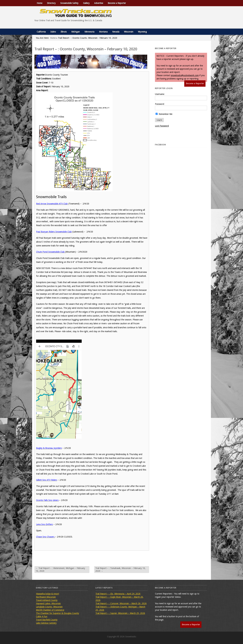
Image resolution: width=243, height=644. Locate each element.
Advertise (99, 3)
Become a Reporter (117, 3)
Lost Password (162, 126)
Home (40, 3)
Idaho (53, 32)
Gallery (86, 3)
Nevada (116, 32)
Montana (103, 32)
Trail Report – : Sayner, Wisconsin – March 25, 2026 (120, 613)
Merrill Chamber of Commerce (50, 610)
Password (160, 104)
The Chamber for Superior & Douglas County (57, 613)
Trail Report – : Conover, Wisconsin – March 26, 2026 (121, 603)
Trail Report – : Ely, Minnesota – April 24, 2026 (118, 594)
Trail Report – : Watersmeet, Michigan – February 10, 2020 (60, 570)
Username (160, 94)
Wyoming (142, 32)
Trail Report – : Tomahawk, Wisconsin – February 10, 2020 (120, 570)
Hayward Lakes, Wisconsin (48, 603)
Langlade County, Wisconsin (49, 607)
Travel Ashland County (47, 600)
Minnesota (89, 32)
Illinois (64, 32)
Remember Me (164, 114)
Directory (51, 3)
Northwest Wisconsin (46, 597)
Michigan (76, 32)
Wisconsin (129, 32)
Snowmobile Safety (69, 3)
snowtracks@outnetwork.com (185, 75)
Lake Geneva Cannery (46, 623)
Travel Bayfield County (47, 620)
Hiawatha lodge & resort (47, 594)
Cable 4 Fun (42, 616)
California (41, 32)
